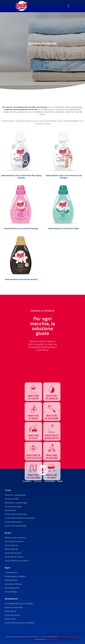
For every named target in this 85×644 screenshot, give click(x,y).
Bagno (8, 568)
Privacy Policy (65, 637)
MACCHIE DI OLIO (33, 488)
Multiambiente (11, 599)
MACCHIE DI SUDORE (52, 508)
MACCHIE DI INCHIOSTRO (52, 488)
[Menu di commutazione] (42, 6)
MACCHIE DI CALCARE (33, 528)
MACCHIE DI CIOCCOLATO (34, 508)
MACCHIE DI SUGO (33, 468)
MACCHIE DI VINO (52, 528)
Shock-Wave (51, 639)
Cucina (8, 490)
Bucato (8, 533)
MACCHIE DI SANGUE (52, 448)
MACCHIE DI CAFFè (33, 448)
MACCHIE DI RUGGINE (52, 468)
